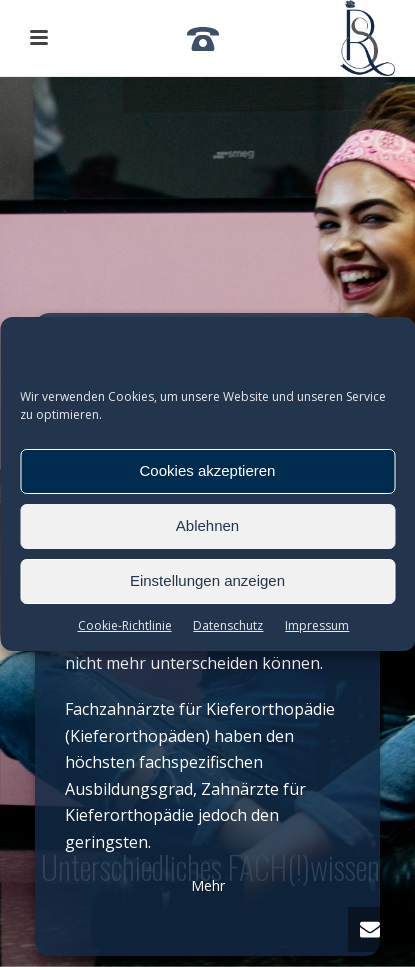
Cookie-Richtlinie (125, 625)
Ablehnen (207, 525)
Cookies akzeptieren (208, 470)
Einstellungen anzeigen (207, 580)
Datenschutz (228, 625)
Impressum (317, 625)
